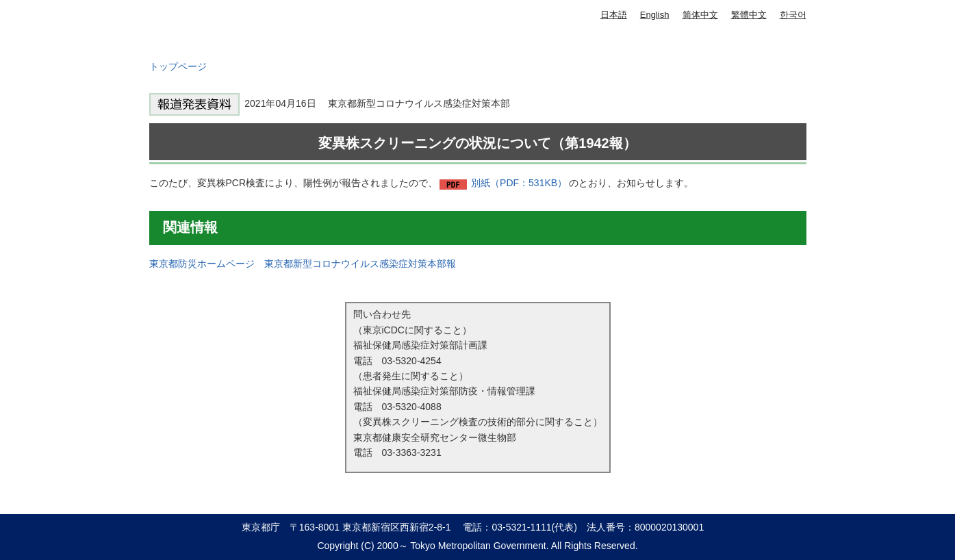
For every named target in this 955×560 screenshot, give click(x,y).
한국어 (793, 15)
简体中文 (700, 15)
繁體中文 (749, 15)
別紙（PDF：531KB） (519, 183)
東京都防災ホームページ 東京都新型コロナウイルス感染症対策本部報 (303, 264)
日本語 (614, 15)
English (655, 15)
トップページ (178, 66)
